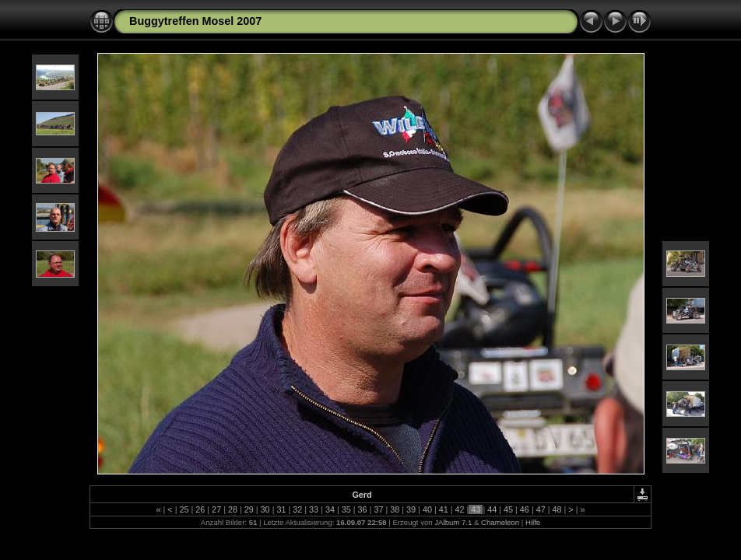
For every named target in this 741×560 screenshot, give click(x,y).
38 (395, 509)
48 (557, 509)
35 (346, 509)
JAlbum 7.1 (453, 522)
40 (427, 509)
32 (297, 509)
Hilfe (533, 522)
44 (492, 509)
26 (200, 509)
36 (363, 509)
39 (411, 509)
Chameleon (500, 522)
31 (281, 509)
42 (460, 509)
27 (216, 509)
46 (525, 509)
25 (184, 509)
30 (265, 509)
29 (249, 509)
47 (541, 509)
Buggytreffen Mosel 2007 (195, 21)
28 (233, 509)
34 (330, 509)
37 (378, 509)
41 (444, 509)
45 (508, 509)
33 (314, 509)
